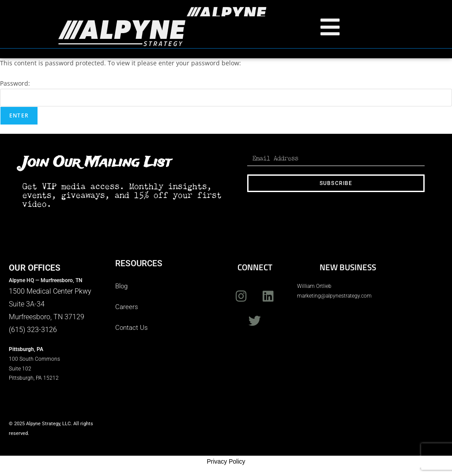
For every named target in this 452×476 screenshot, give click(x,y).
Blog (121, 286)
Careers (127, 306)
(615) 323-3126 (33, 329)
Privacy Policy (226, 461)
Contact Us (132, 327)
